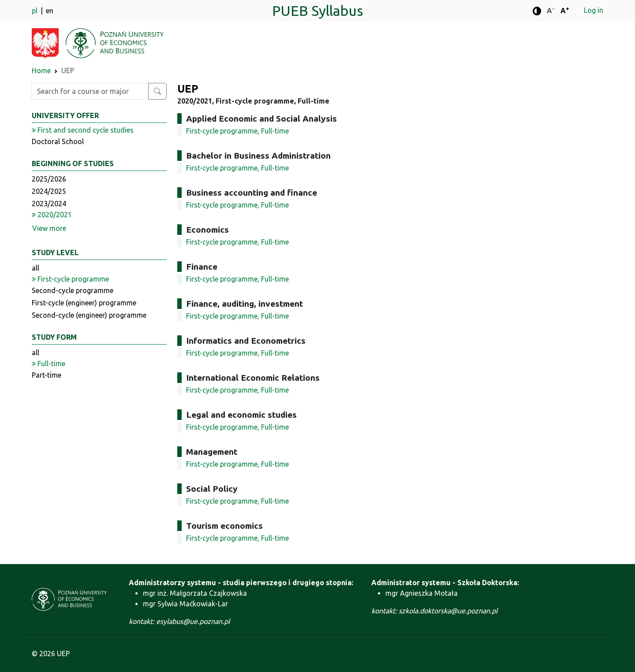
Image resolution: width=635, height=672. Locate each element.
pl (35, 11)
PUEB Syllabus (317, 11)
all (35, 268)
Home (41, 71)
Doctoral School (58, 141)
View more (49, 228)
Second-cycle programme (73, 290)
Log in (594, 10)
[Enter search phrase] (90, 91)
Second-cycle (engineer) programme (89, 315)
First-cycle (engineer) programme (84, 303)
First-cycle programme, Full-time (237, 131)
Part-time (47, 375)
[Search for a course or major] (157, 91)
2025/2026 (49, 179)
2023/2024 (49, 204)
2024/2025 (49, 191)
